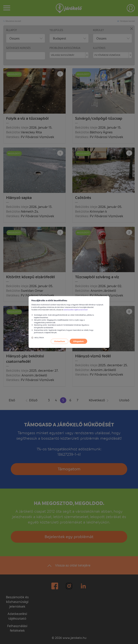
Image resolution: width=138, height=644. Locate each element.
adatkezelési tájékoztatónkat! (76, 310)
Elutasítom (60, 341)
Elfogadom (79, 341)
